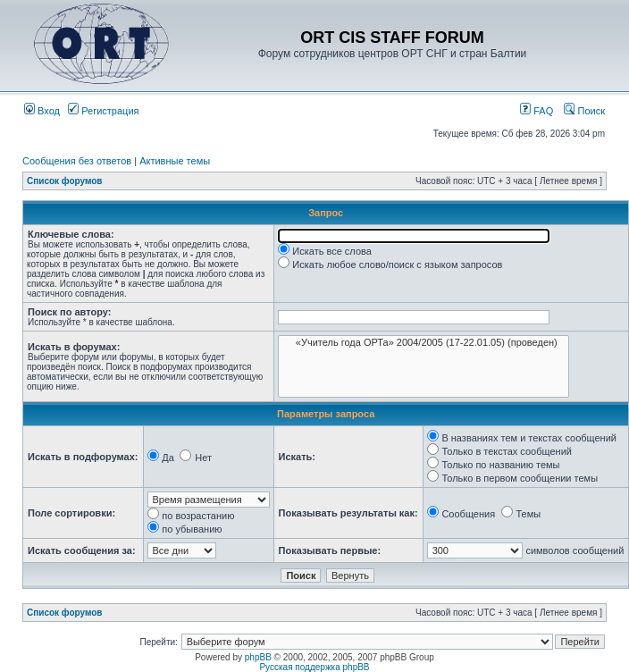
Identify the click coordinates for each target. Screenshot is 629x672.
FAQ (537, 111)
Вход (42, 111)
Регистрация (103, 111)
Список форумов (65, 181)
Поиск (584, 111)
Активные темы (175, 161)
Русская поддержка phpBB (314, 667)
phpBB (258, 657)
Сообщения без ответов (77, 161)
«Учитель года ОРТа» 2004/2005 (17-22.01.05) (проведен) (424, 343)
